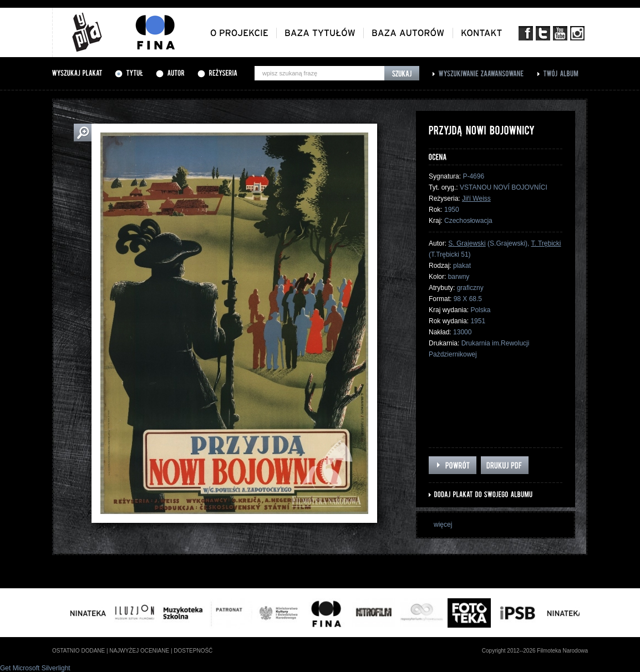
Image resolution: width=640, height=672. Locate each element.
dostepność (193, 651)
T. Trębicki (546, 243)
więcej (443, 525)
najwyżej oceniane (139, 651)
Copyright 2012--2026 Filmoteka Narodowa (535, 651)
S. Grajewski (467, 243)
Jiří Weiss (476, 198)
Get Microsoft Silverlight (35, 668)
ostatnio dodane (78, 651)
